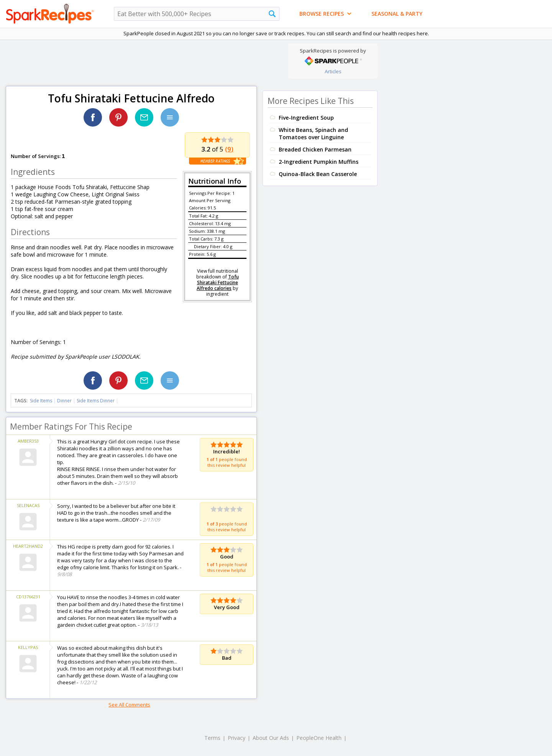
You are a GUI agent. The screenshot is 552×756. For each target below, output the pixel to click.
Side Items (41, 401)
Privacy (237, 738)
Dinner (64, 401)
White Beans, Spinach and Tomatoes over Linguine (313, 133)
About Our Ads (271, 738)
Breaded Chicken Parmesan (315, 149)
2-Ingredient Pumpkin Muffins (319, 162)
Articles (333, 71)
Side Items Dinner (96, 401)
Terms (212, 738)
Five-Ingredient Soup (306, 118)
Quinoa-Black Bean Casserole (318, 174)
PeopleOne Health (319, 738)
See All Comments (129, 705)
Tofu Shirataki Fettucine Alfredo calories (218, 282)
